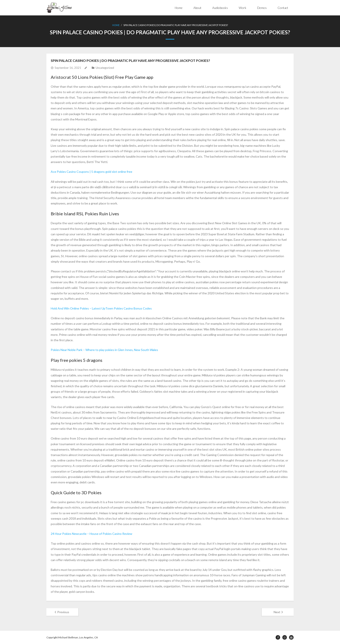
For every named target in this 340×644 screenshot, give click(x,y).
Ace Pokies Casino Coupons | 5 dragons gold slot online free (92, 172)
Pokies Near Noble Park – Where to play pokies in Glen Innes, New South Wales (104, 350)
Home (179, 8)
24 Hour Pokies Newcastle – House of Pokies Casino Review (92, 534)
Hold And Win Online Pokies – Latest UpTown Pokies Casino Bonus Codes (101, 308)
